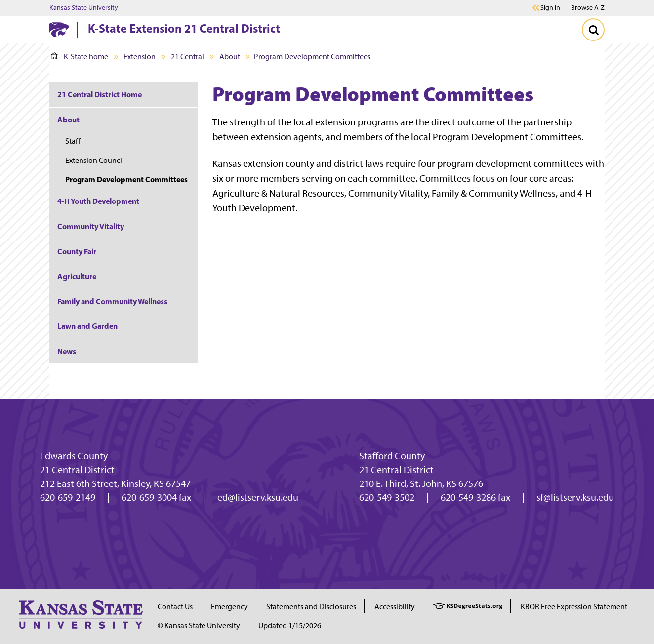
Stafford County (392, 456)
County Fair (77, 251)
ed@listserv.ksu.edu (258, 497)
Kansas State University (84, 8)
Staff (73, 141)
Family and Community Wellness (112, 301)
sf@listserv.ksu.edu (575, 497)
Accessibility (395, 607)
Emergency (229, 607)
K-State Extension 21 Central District (184, 28)
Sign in (550, 8)
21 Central (187, 57)
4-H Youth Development (98, 201)
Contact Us (175, 607)
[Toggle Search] (593, 30)
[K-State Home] (59, 29)
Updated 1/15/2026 (290, 625)
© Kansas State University (199, 625)
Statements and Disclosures (311, 607)
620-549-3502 (387, 497)
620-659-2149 (68, 497)
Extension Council (95, 160)
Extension (140, 57)
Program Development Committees (126, 179)
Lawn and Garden (87, 326)
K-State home (80, 57)
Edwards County (74, 456)
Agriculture (77, 276)
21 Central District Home (100, 94)
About (230, 57)
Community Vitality (91, 226)
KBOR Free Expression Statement (574, 607)
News (67, 351)
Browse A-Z (588, 8)
